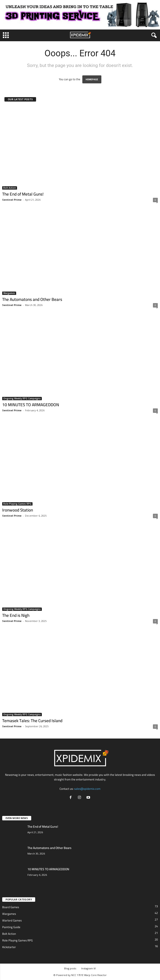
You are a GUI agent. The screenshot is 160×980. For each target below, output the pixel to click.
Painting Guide (11, 927)
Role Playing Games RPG (17, 504)
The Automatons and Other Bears (32, 299)
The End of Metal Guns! (23, 194)
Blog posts (70, 968)
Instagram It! (89, 968)
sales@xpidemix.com (87, 789)
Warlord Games (12, 920)
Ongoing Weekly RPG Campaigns (22, 398)
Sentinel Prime (12, 200)
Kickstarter (9, 947)
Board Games (11, 907)
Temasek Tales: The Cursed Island (32, 721)
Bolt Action (10, 188)
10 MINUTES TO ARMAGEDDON (31, 405)
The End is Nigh (16, 615)
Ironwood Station (18, 510)
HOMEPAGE (92, 79)
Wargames (9, 293)
